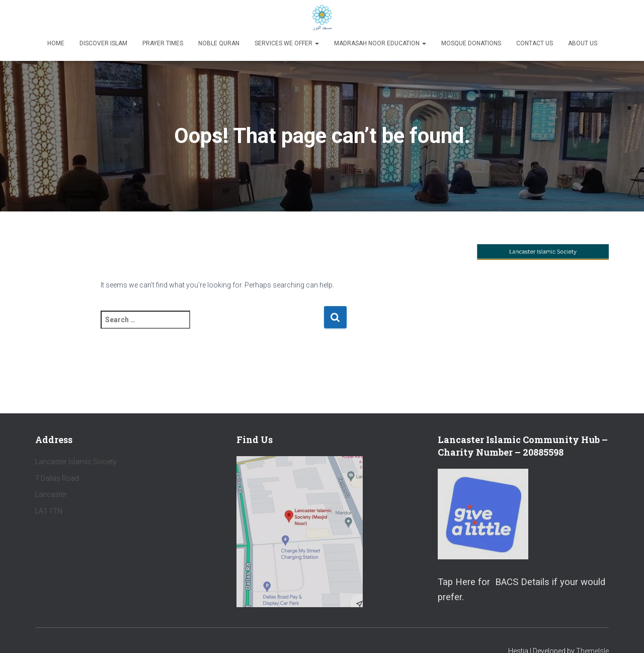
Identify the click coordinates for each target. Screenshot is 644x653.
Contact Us (535, 43)
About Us (583, 43)
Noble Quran (219, 43)
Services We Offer (287, 43)
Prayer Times (163, 43)
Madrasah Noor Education (380, 43)
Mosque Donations (471, 43)
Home (56, 43)
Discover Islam (103, 43)
